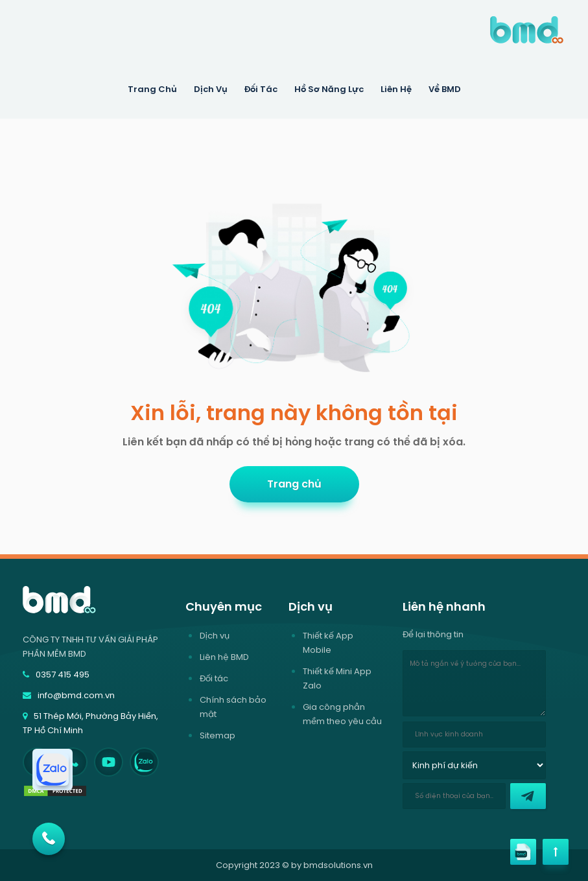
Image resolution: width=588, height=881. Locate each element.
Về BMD (445, 89)
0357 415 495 (56, 675)
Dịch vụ (215, 636)
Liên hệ (396, 89)
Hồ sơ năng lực (329, 89)
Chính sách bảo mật (233, 707)
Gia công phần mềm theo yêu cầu (342, 714)
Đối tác (261, 89)
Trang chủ (294, 484)
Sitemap (218, 735)
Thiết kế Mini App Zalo (337, 678)
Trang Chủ (152, 89)
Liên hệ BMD (224, 657)
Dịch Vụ (211, 89)
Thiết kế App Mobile (328, 643)
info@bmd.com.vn (69, 695)
